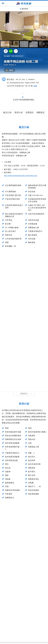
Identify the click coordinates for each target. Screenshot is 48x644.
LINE (11, 51)
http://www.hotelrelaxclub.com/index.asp (21, 176)
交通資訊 (30, 112)
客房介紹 (19, 112)
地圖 (35, 86)
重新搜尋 (24, 9)
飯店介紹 (7, 112)
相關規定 (41, 112)
